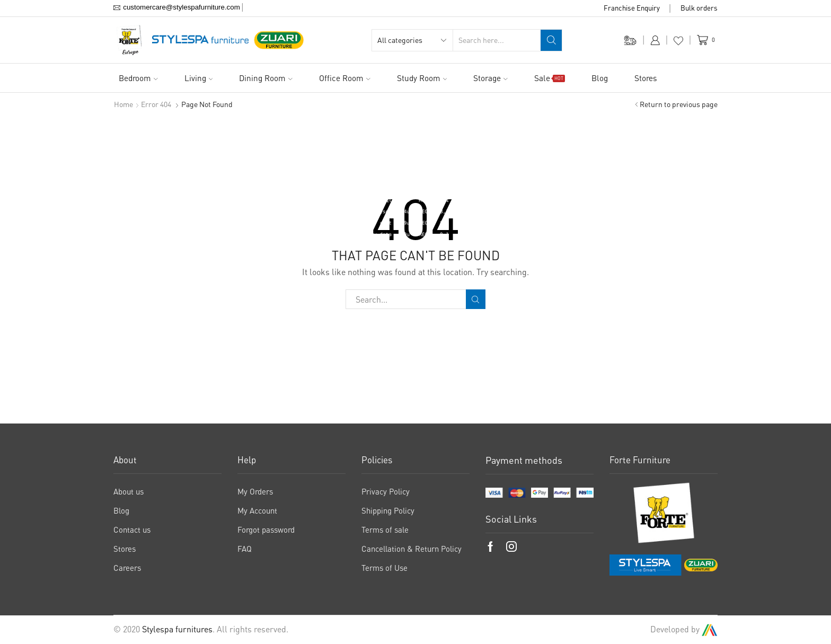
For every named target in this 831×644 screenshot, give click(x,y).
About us (129, 491)
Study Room (422, 78)
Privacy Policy (386, 491)
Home (123, 104)
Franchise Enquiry (632, 8)
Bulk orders (699, 8)
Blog (600, 78)
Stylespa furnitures (177, 629)
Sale (550, 78)
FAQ (245, 549)
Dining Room (266, 78)
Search (476, 299)
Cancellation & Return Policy (412, 549)
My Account (257, 510)
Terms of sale (385, 530)
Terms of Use (384, 568)
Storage (490, 78)
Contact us (132, 530)
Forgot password (266, 530)
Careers (127, 568)
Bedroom (138, 78)
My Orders (255, 491)
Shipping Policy (388, 510)
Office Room (345, 78)
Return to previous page (679, 104)
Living (199, 78)
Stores (646, 78)
